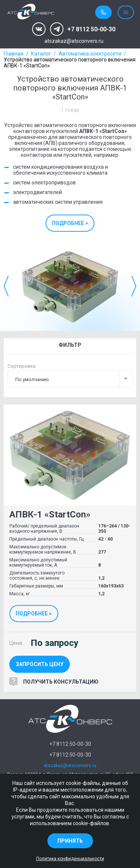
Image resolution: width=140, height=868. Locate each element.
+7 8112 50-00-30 (91, 29)
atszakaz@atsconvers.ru (74, 41)
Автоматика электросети (90, 54)
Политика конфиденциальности (70, 859)
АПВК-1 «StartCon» (50, 514)
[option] (70, 286)
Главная (14, 54)
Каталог (41, 54)
